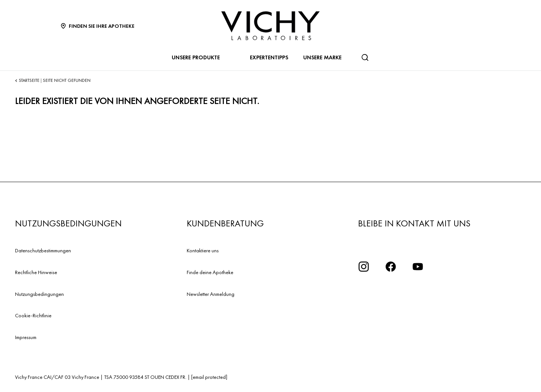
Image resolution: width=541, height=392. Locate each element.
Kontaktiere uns (203, 250)
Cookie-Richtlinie (33, 315)
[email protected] (209, 377)
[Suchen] (365, 57)
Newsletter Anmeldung (211, 294)
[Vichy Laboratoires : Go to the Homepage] (270, 26)
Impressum (26, 337)
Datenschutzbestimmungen (43, 250)
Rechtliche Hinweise (36, 272)
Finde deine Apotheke (210, 272)
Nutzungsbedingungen (39, 294)
